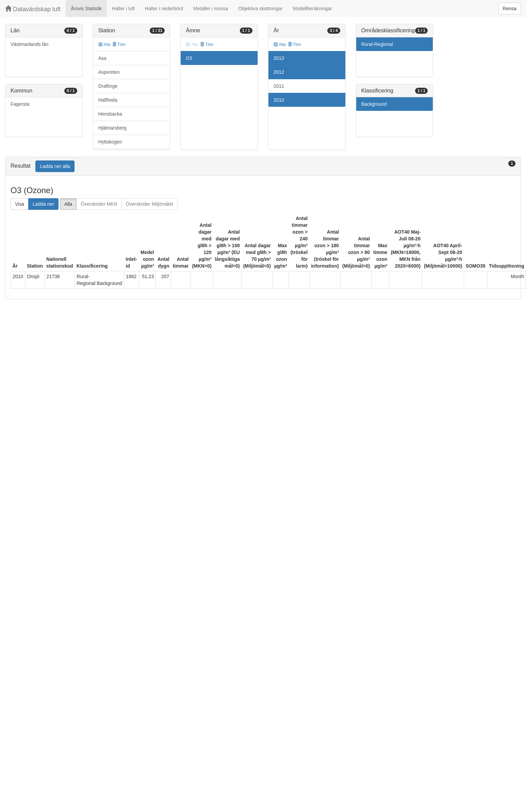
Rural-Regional (377, 44)
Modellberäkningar (313, 9)
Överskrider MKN (99, 204)
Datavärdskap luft (33, 9)
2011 (279, 86)
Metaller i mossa (211, 9)
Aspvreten (109, 72)
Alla (105, 45)
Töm (119, 45)
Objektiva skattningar (260, 9)
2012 (279, 72)
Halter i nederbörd (164, 9)
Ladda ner (43, 204)
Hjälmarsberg (112, 128)
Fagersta (20, 104)
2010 (279, 100)
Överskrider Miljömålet (150, 204)
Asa (102, 58)
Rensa (510, 9)
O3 (189, 58)
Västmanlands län (29, 44)
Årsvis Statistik (86, 9)
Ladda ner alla (55, 166)
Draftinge (108, 86)
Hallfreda (108, 100)
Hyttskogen (110, 142)
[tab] (263, 166)
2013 (279, 58)
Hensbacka (110, 114)
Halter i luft (123, 9)
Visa (20, 204)
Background (374, 104)
